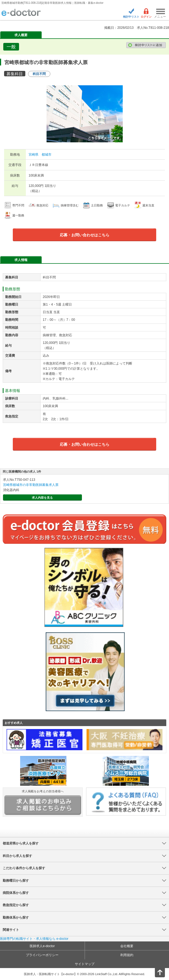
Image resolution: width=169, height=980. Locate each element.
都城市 (47, 155)
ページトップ (155, 972)
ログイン (146, 17)
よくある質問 (126, 802)
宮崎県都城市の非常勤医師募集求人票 (31, 485)
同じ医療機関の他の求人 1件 (22, 472)
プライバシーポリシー (42, 955)
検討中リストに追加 (146, 45)
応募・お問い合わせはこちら (85, 235)
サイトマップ (85, 964)
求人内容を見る (42, 498)
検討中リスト (131, 17)
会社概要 (127, 946)
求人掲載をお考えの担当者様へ (43, 802)
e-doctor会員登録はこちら (84, 529)
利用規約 (127, 955)
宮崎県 (33, 155)
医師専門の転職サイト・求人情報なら (34, 939)
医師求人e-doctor (42, 946)
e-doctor (21, 13)
